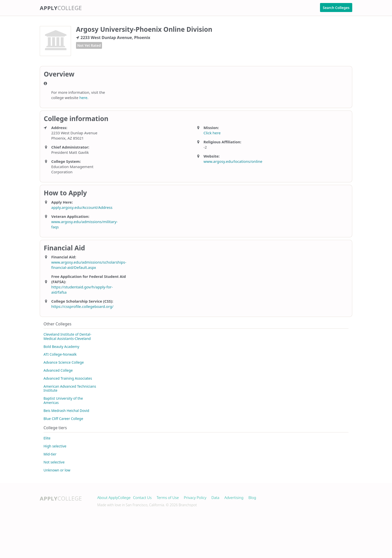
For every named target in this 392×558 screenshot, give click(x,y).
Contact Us (142, 497)
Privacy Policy (195, 497)
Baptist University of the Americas (63, 400)
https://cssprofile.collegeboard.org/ (82, 306)
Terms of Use (168, 497)
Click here (212, 133)
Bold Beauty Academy (61, 347)
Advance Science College (64, 362)
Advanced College (58, 370)
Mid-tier (50, 454)
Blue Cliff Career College (63, 419)
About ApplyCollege (114, 497)
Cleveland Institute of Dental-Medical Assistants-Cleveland (67, 336)
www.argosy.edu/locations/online (233, 161)
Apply (61, 8)
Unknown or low (57, 470)
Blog (252, 497)
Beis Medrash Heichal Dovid (66, 411)
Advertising (234, 497)
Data (215, 497)
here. (84, 98)
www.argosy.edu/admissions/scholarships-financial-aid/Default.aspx (89, 265)
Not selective (54, 462)
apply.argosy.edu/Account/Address (82, 207)
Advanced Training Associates (68, 378)
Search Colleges (336, 8)
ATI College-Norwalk (60, 354)
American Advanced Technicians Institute (70, 388)
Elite (47, 438)
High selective (55, 446)
